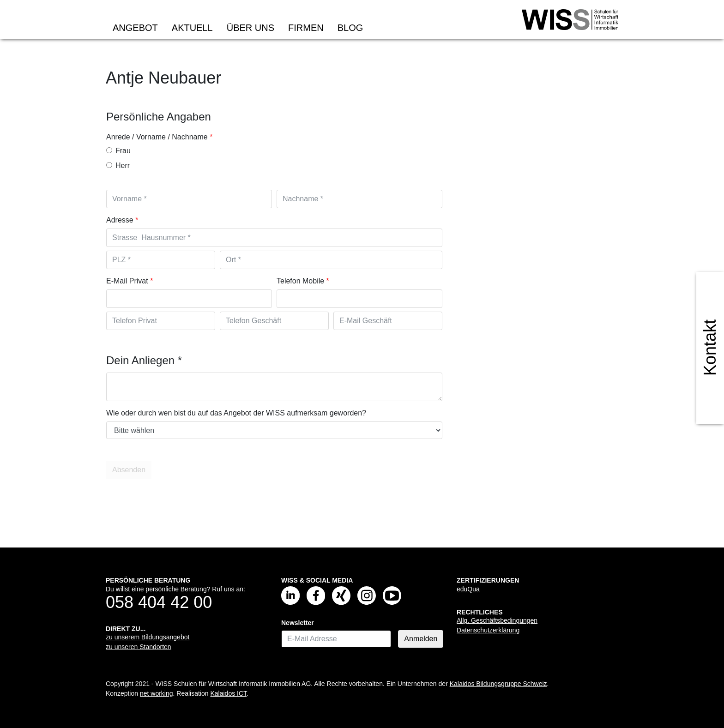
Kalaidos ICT (228, 693)
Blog (350, 28)
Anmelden (421, 639)
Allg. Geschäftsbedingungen (497, 620)
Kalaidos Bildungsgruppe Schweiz (498, 684)
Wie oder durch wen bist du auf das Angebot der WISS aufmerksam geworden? (236, 413)
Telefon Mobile (300, 281)
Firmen (306, 28)
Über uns (250, 28)
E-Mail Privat (127, 281)
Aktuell (192, 28)
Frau (118, 151)
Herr (118, 165)
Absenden (130, 470)
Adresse (120, 220)
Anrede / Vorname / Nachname (157, 137)
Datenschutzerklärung (488, 630)
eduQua (468, 589)
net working (157, 693)
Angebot (135, 28)
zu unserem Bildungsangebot (148, 637)
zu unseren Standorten (139, 647)
